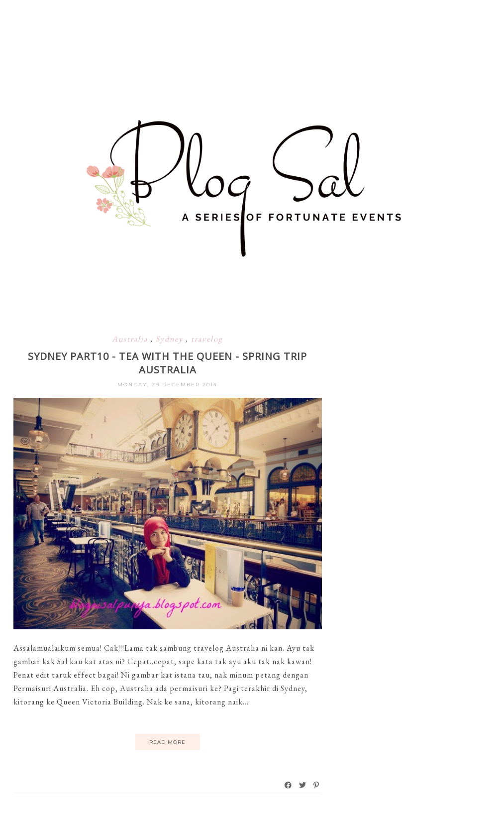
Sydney (171, 339)
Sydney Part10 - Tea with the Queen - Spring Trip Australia (167, 363)
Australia (131, 339)
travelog (207, 339)
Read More (167, 742)
